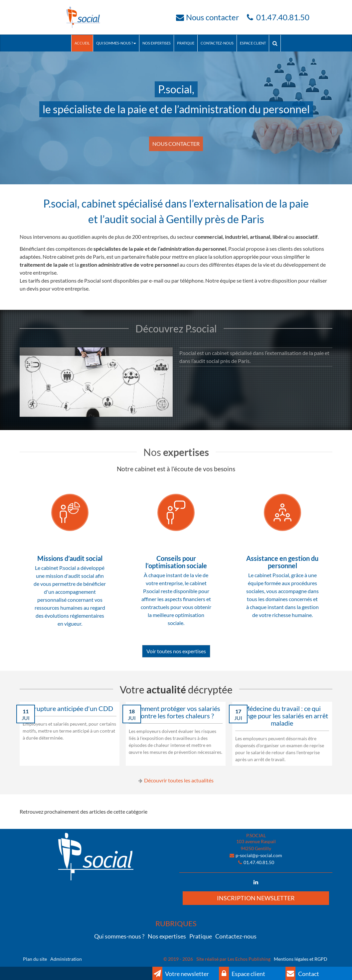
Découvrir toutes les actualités (179, 780)
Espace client (253, 43)
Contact (302, 973)
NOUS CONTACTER (176, 144)
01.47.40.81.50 (283, 17)
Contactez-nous (217, 43)
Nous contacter (213, 17)
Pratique (186, 43)
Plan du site (35, 959)
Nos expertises (157, 43)
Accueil (82, 43)
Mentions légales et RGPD (301, 959)
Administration (66, 959)
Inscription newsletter (256, 898)
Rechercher (276, 43)
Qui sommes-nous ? (116, 43)
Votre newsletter (181, 973)
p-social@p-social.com (259, 855)
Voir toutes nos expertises (176, 651)
